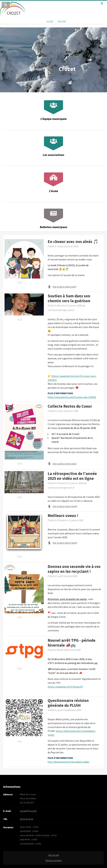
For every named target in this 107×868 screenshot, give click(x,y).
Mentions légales (54, 860)
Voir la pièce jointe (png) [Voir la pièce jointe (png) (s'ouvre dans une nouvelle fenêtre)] (65, 464)
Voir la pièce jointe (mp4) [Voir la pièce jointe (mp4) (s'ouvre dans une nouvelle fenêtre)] (65, 506)
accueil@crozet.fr (28, 811)
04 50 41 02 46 (27, 819)
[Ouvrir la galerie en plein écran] (25, 283)
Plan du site (54, 855)
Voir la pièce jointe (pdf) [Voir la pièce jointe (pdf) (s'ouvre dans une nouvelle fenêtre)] (64, 287)
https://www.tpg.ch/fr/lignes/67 (65, 687)
